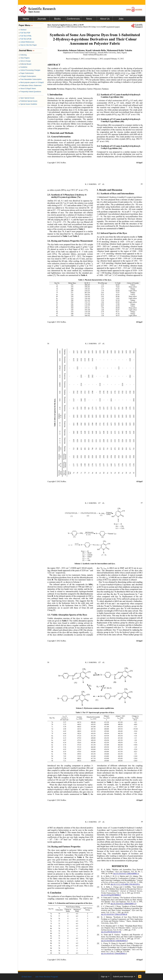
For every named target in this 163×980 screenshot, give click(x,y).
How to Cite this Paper (28, 45)
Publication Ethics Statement (30, 85)
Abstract (23, 30)
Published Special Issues (28, 101)
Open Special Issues (26, 98)
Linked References (26, 42)
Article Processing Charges (29, 70)
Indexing (23, 55)
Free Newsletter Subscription (30, 79)
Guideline (23, 67)
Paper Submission (26, 73)
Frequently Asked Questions (30, 92)
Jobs (121, 19)
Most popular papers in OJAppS (31, 82)
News (89, 19)
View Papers (24, 58)
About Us (105, 19)
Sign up (104, 976)
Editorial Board (25, 64)
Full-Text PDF (25, 33)
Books (57, 19)
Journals (42, 19)
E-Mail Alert (27, 977)
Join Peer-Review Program (47, 977)
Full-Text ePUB (25, 39)
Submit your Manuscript (123, 976)
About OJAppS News (27, 88)
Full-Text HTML (25, 36)
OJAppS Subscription (27, 76)
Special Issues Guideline (28, 104)
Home (26, 19)
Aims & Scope (25, 61)
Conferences (73, 19)
